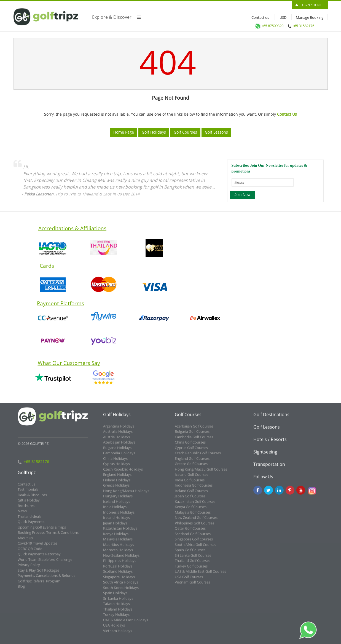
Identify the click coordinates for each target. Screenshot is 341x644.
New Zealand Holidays (121, 559)
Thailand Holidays (118, 613)
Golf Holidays (154, 132)
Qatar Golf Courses (190, 532)
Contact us (259, 17)
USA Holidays (114, 629)
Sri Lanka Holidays (118, 602)
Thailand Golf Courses (193, 564)
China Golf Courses (190, 446)
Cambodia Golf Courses (194, 440)
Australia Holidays (118, 435)
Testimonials (28, 493)
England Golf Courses (192, 462)
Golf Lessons (216, 132)
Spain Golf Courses (190, 553)
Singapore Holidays (119, 580)
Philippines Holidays (120, 564)
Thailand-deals (29, 520)
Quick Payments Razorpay (39, 557)
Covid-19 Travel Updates (37, 547)
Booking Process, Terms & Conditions (48, 536)
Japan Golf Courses (190, 499)
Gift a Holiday (29, 503)
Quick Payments (31, 525)
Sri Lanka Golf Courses (193, 559)
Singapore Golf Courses (194, 542)
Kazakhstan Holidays (120, 532)
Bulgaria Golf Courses (192, 435)
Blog (21, 590)
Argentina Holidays (119, 430)
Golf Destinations (271, 418)
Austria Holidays (116, 440)
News (22, 514)
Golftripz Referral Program (39, 584)
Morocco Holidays (118, 553)
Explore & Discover (116, 17)
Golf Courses (185, 132)
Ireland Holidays (116, 521)
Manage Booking (310, 17)
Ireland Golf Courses (191, 494)
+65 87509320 (269, 26)
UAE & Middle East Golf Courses (200, 575)
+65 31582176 (303, 26)
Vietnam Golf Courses (192, 585)
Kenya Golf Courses (191, 510)
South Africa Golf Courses (195, 548)
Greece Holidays (116, 489)
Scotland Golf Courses (193, 537)
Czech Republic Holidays (123, 473)
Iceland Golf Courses (191, 478)
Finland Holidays (117, 483)
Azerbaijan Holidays (119, 446)
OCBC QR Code (30, 552)
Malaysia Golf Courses (193, 516)
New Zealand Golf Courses (196, 521)
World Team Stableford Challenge (45, 563)
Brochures (26, 509)
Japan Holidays (115, 526)
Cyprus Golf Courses (191, 451)
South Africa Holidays (121, 585)
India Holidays (115, 510)
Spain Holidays (115, 596)
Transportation (269, 468)
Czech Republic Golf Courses (198, 456)
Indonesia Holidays (119, 516)
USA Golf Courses (189, 580)
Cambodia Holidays (119, 456)
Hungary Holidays (118, 499)
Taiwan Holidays (116, 607)
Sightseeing (265, 455)
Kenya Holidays (116, 537)
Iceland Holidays (117, 505)
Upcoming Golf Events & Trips (42, 531)
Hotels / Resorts (270, 443)
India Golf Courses (190, 483)
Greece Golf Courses (191, 467)
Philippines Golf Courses (194, 526)
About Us (25, 541)
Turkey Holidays (116, 618)
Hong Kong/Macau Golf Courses (201, 473)
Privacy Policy (29, 568)
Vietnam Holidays (118, 634)
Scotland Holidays (118, 575)
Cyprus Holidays (116, 467)
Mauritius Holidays (119, 548)
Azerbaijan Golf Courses (194, 430)
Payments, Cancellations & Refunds (46, 579)
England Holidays (117, 478)
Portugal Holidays (118, 569)
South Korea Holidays (121, 591)
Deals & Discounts (32, 498)
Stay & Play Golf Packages (38, 574)
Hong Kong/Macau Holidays (126, 494)
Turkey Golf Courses (191, 569)
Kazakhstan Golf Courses (195, 505)
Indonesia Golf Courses (194, 489)
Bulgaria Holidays (117, 451)
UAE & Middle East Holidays (126, 623)
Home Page (124, 132)
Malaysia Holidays (118, 542)
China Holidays (115, 462)
